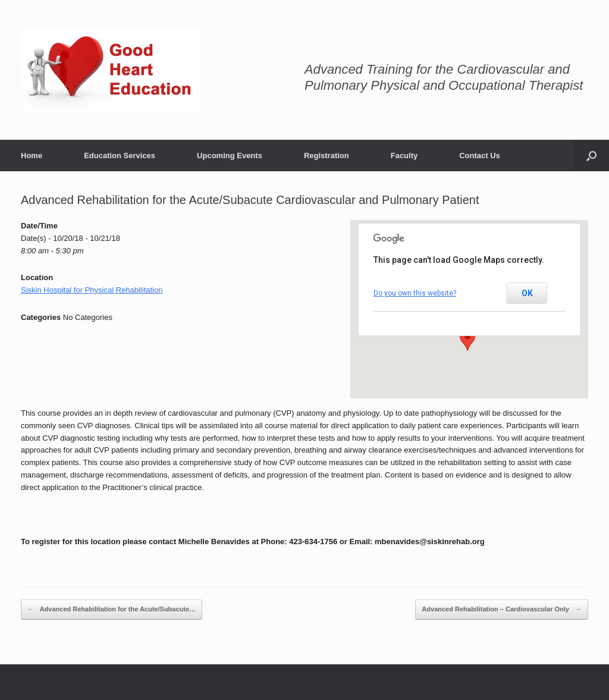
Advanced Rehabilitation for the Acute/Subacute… (112, 610)
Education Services (120, 156)
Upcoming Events (230, 156)
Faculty (404, 156)
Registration (327, 156)
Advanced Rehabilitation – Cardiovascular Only (502, 610)
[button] (467, 340)
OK (527, 293)
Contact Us (480, 156)
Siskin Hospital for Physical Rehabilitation (92, 290)
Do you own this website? (415, 293)
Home (32, 156)
